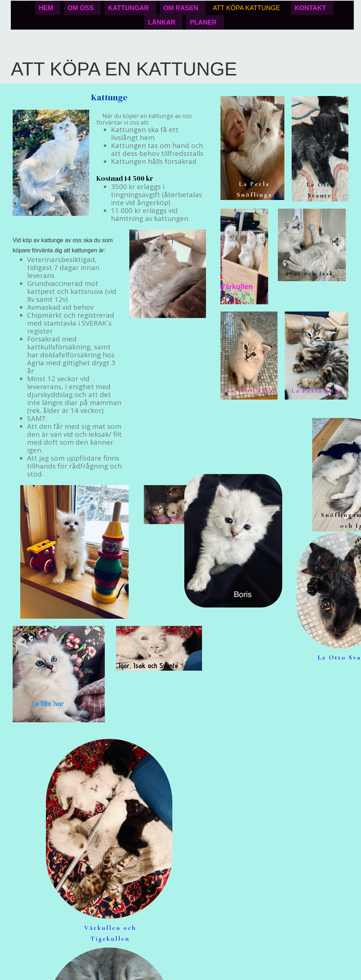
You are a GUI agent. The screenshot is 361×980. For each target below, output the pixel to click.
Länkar (162, 22)
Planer (203, 22)
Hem (46, 8)
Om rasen (181, 8)
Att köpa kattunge (247, 8)
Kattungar (128, 8)
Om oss (81, 8)
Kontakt (310, 8)
